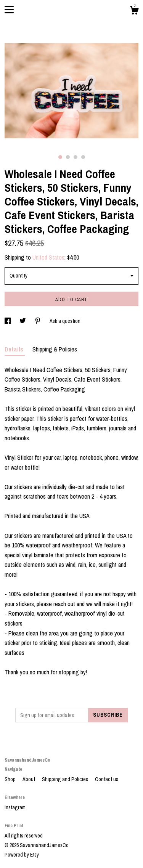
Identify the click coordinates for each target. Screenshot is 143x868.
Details (15, 349)
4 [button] (83, 157)
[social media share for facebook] (8, 321)
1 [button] (60, 157)
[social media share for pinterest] (38, 321)
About (29, 779)
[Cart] (134, 11)
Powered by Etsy (22, 855)
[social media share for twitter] (23, 321)
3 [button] (76, 157)
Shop (11, 779)
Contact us (107, 779)
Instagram (15, 807)
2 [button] (68, 157)
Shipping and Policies (66, 779)
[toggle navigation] (9, 10)
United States (48, 257)
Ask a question (65, 321)
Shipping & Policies (55, 349)
